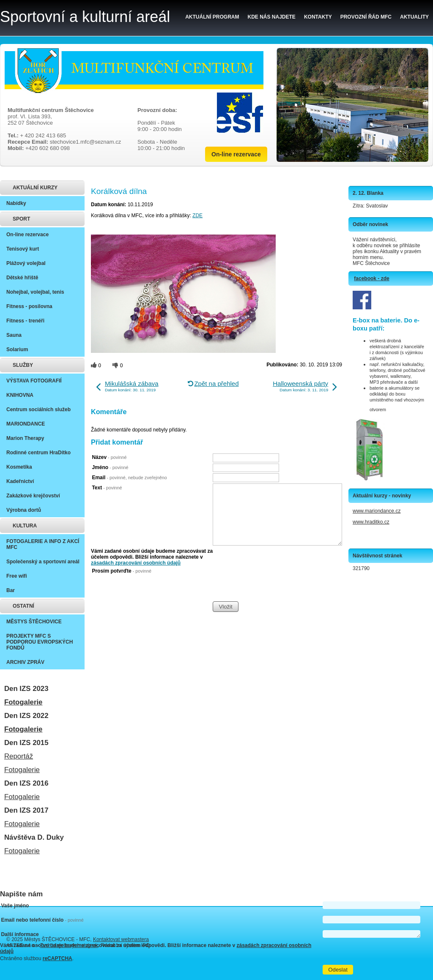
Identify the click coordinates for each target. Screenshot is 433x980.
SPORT (21, 219)
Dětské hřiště (22, 278)
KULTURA (25, 526)
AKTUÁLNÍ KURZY (35, 188)
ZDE (197, 216)
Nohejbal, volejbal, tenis (35, 292)
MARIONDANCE (26, 424)
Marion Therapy (25, 438)
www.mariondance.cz (377, 511)
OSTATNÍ (23, 606)
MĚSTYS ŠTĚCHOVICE (34, 622)
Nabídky (16, 203)
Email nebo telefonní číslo (42, 920)
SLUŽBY (23, 365)
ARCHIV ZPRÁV (25, 662)
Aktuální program (212, 17)
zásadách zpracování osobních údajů (136, 563)
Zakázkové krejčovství (33, 496)
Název (109, 457)
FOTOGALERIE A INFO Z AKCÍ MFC (43, 544)
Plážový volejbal (26, 263)
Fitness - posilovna (29, 306)
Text (107, 488)
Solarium (17, 349)
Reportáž (19, 756)
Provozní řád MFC (366, 17)
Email (129, 478)
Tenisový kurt (23, 249)
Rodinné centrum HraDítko (38, 453)
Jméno (110, 467)
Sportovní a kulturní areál (85, 17)
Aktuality (414, 17)
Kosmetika (19, 467)
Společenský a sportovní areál (43, 562)
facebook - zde (371, 278)
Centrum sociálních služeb (38, 409)
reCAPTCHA (58, 958)
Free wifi (17, 576)
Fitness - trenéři (25, 321)
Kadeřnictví (20, 481)
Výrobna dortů (24, 510)
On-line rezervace (236, 154)
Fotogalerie (23, 702)
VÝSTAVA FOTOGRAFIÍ (34, 381)
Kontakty (318, 17)
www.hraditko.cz (371, 522)
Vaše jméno (15, 906)
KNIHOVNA (20, 395)
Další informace (20, 934)
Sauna (14, 335)
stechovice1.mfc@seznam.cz (86, 142)
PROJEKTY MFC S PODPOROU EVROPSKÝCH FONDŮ (40, 642)
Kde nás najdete (272, 17)
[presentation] (277, 584)
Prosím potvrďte (122, 571)
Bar (11, 590)
